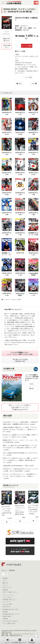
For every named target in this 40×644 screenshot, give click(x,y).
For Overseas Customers (10, 621)
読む (32, 384)
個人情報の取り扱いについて (11, 614)
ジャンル (5, 585)
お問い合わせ (7, 607)
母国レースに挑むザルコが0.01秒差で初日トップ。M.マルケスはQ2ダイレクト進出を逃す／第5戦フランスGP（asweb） (20, 448)
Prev (33, 84)
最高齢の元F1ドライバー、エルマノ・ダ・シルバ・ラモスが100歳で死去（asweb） (20, 441)
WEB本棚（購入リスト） (10, 600)
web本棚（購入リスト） (20, 641)
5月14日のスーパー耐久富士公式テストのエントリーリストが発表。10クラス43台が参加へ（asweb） (20, 470)
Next (20, 84)
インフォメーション (8, 595)
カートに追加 (27, 46)
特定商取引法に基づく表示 (10, 609)
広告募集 (5, 619)
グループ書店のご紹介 (9, 623)
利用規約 (5, 612)
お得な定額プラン (7, 46)
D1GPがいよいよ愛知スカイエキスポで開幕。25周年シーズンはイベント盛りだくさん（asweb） (20, 436)
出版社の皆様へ (7, 616)
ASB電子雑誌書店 (14, 565)
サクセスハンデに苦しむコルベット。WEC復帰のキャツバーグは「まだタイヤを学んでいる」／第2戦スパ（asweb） (20, 476)
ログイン (8, 641)
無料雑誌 (5, 578)
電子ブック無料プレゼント (10, 592)
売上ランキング (7, 588)
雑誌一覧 (5, 583)
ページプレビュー (7, 33)
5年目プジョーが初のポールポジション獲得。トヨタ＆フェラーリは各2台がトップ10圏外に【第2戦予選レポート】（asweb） (20, 460)
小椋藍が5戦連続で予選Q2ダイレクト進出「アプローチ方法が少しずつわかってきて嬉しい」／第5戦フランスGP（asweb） (20, 429)
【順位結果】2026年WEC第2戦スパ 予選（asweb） (19, 466)
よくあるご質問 (7, 604)
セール (5, 581)
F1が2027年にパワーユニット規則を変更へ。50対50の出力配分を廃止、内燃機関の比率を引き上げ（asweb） (20, 423)
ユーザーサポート (8, 597)
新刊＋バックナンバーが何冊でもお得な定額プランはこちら (20, 407)
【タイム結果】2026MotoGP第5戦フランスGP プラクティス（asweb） (20, 454)
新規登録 (32, 641)
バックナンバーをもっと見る (11, 299)
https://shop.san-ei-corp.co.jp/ (22, 342)
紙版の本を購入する (7, 40)
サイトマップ (7, 602)
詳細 (32, 388)
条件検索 (5, 590)
